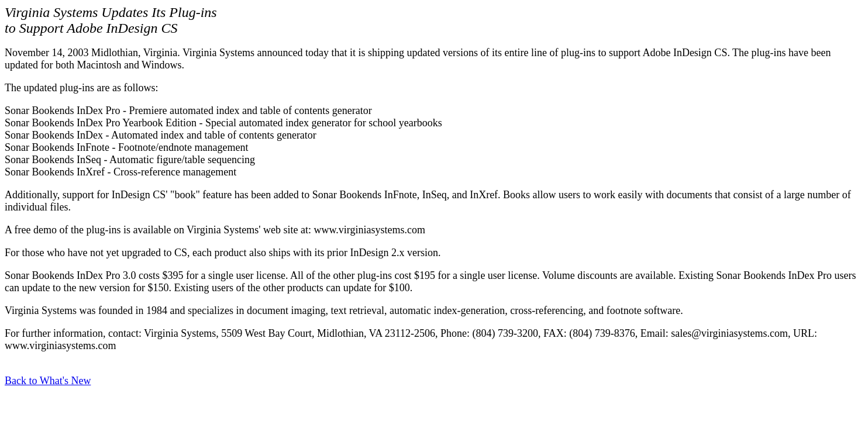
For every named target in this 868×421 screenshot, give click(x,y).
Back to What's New (48, 381)
